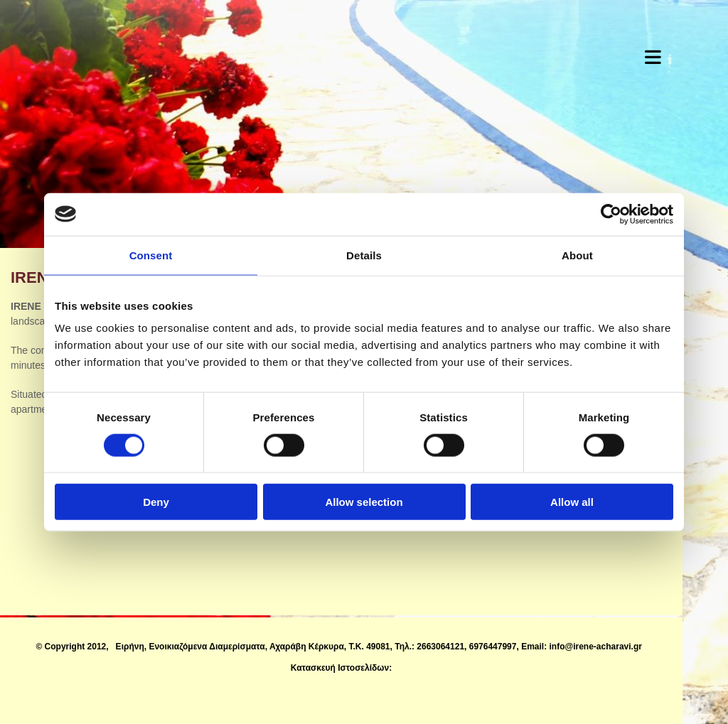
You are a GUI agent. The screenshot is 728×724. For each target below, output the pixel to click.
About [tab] (577, 255)
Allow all (572, 502)
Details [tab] (364, 255)
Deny (156, 502)
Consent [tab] (151, 255)
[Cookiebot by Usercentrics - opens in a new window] (611, 214)
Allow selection (364, 502)
